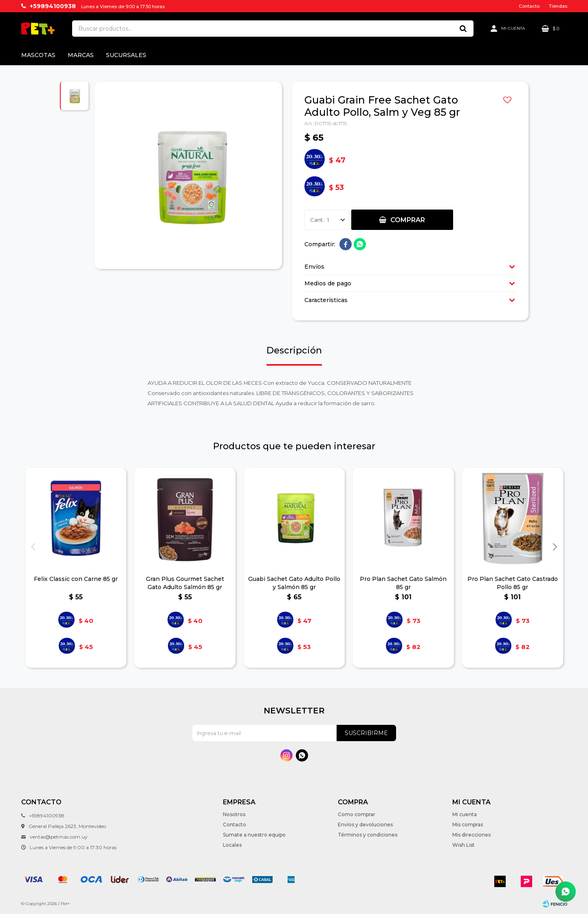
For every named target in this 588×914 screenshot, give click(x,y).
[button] (555, 547)
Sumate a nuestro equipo (254, 835)
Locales (232, 845)
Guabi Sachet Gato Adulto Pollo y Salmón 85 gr (294, 583)
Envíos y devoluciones (365, 825)
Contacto (529, 6)
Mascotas (38, 55)
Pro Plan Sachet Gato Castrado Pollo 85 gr (513, 583)
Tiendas (558, 6)
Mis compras (468, 825)
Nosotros (234, 814)
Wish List (464, 845)
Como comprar (357, 814)
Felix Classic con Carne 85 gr (76, 579)
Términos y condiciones (368, 835)
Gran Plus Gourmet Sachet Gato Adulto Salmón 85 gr (185, 583)
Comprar (408, 220)
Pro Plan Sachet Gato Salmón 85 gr (403, 583)
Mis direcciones (471, 835)
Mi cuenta (465, 814)
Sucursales (126, 55)
